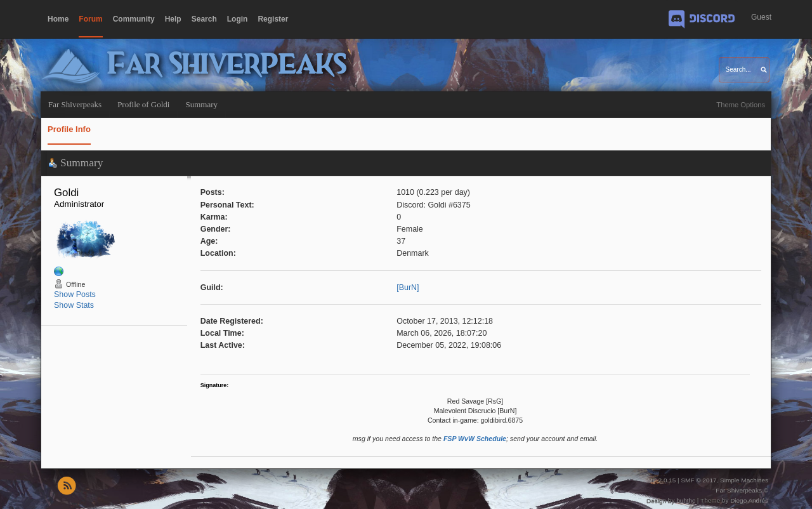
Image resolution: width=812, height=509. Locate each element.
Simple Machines (744, 480)
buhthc (686, 500)
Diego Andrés (749, 500)
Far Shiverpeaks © (742, 490)
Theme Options (741, 105)
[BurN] (408, 288)
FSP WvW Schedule (475, 439)
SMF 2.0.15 (660, 480)
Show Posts (75, 294)
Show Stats (74, 305)
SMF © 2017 (698, 480)
